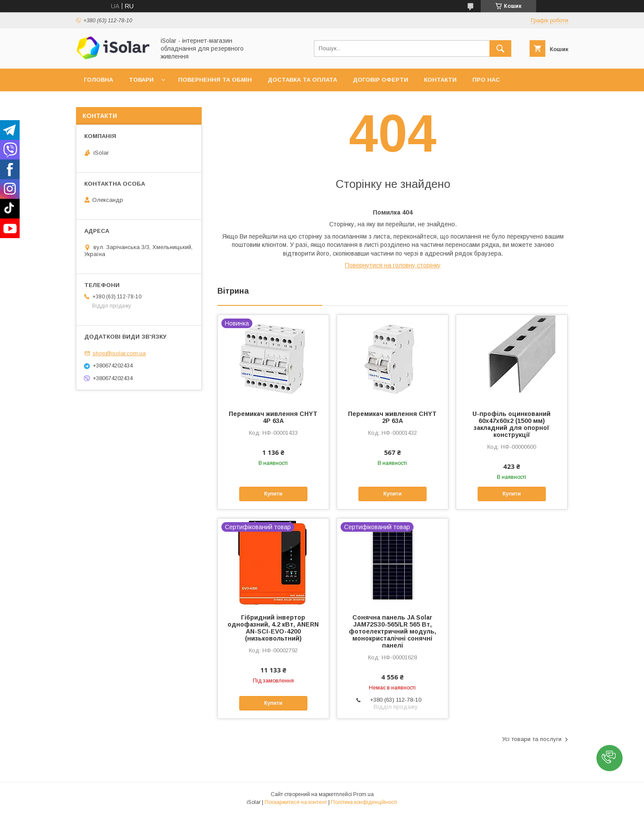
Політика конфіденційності (364, 802)
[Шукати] (500, 48)
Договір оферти (381, 80)
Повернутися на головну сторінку (393, 265)
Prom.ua (363, 794)
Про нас (486, 80)
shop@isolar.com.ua (119, 353)
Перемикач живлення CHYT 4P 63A (273, 417)
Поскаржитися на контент (296, 802)
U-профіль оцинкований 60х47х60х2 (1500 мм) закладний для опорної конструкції (511, 424)
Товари (141, 80)
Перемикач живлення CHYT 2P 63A (392, 417)
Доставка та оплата (302, 80)
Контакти (440, 80)
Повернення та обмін (215, 80)
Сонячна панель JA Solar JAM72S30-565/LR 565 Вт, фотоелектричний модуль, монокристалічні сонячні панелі (393, 631)
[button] (610, 758)
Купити (273, 494)
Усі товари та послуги (532, 739)
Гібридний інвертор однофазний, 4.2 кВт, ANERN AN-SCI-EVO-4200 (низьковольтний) (273, 628)
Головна (98, 80)
